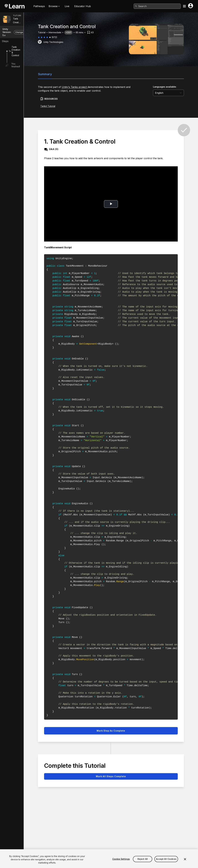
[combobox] (157, 6)
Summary (53, 74)
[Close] (185, 864)
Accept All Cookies (166, 863)
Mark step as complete (119, 731)
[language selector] (176, 93)
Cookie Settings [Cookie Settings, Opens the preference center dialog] (121, 863)
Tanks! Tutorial (56, 106)
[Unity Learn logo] (15, 6)
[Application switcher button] (184, 6)
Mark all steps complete (119, 776)
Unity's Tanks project (83, 87)
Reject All (143, 863)
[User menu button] (191, 6)
